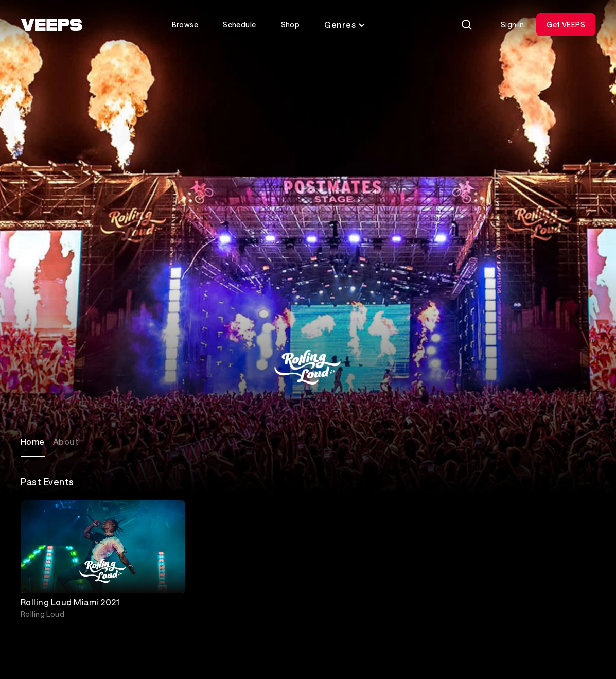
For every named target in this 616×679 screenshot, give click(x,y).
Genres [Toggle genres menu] (345, 24)
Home (33, 441)
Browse (185, 24)
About (66, 441)
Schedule (239, 24)
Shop (291, 24)
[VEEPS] (51, 25)
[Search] (467, 25)
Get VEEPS (566, 24)
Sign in (513, 24)
